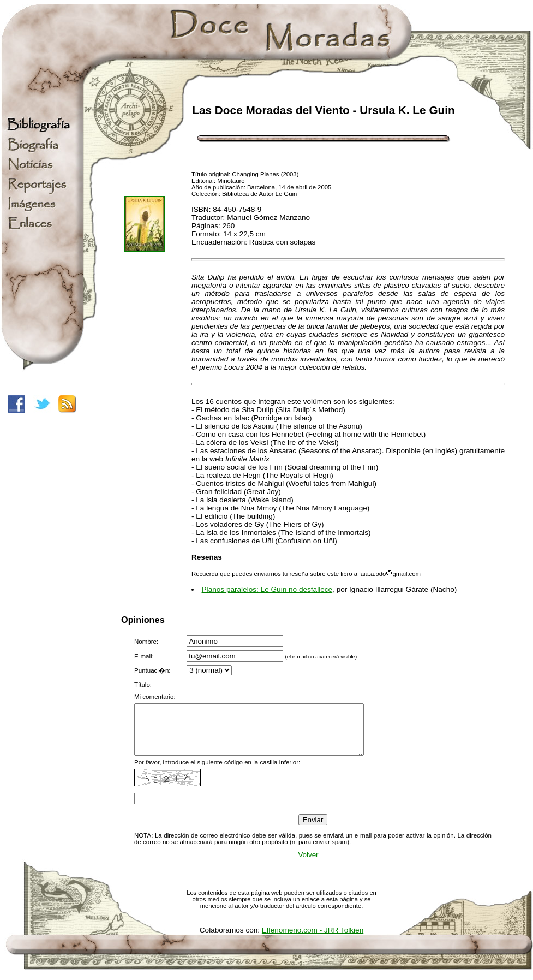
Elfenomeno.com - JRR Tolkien (313, 940)
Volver (308, 865)
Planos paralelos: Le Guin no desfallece (267, 589)
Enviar (313, 830)
